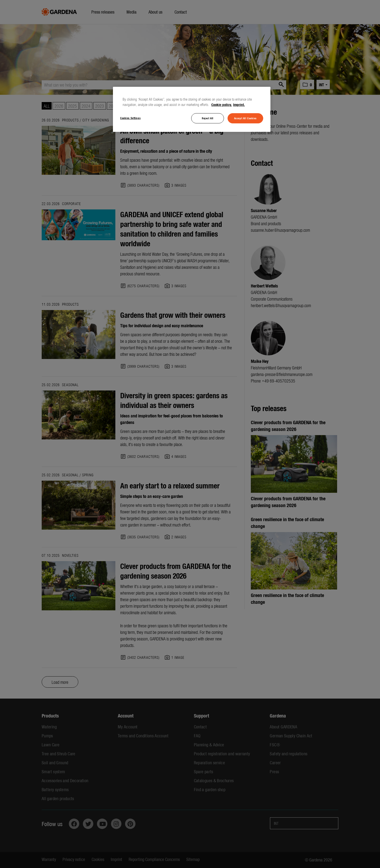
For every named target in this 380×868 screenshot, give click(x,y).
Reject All (208, 118)
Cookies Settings (130, 118)
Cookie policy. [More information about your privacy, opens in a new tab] (222, 104)
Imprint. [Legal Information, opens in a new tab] (239, 104)
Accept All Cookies (245, 118)
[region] (192, 109)
